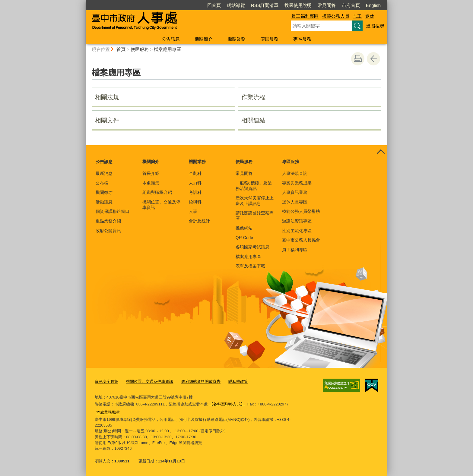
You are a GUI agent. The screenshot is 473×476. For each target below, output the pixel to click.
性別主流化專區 (297, 231)
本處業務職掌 (108, 412)
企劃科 (195, 173)
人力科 (195, 183)
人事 (193, 211)
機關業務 (237, 39)
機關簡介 (204, 39)
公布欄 (102, 183)
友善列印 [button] (358, 59)
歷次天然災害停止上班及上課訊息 (255, 200)
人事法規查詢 (295, 173)
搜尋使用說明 (298, 5)
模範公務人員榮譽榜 (301, 211)
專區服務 (302, 39)
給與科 (195, 202)
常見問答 (327, 5)
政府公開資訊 (108, 231)
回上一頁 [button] (373, 59)
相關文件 (107, 120)
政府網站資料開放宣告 (201, 381)
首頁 (121, 49)
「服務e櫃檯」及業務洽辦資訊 (254, 186)
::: (83, 3)
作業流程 (253, 97)
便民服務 (269, 39)
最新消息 (104, 173)
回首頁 (214, 5)
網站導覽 (236, 5)
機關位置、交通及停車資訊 (161, 205)
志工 (357, 16)
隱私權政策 (238, 381)
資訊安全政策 (106, 381)
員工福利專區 (305, 16)
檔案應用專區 (167, 49)
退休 (370, 16)
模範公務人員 (336, 16)
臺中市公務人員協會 (301, 240)
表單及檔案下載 (250, 266)
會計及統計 (199, 221)
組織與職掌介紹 (157, 192)
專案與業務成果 (297, 183)
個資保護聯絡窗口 (113, 211)
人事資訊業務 (295, 192)
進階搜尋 (375, 26)
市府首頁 (351, 5)
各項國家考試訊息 (252, 247)
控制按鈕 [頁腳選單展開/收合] (381, 152)
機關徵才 (104, 192)
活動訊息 (104, 202)
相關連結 (253, 120)
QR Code (244, 238)
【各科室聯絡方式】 (227, 404)
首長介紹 (151, 173)
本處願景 (151, 183)
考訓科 (195, 192)
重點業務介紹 (108, 221)
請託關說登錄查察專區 (255, 216)
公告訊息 (171, 39)
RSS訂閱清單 (265, 5)
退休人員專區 (295, 202)
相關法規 (107, 97)
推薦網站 (244, 228)
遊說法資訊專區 (297, 221)
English (373, 5)
